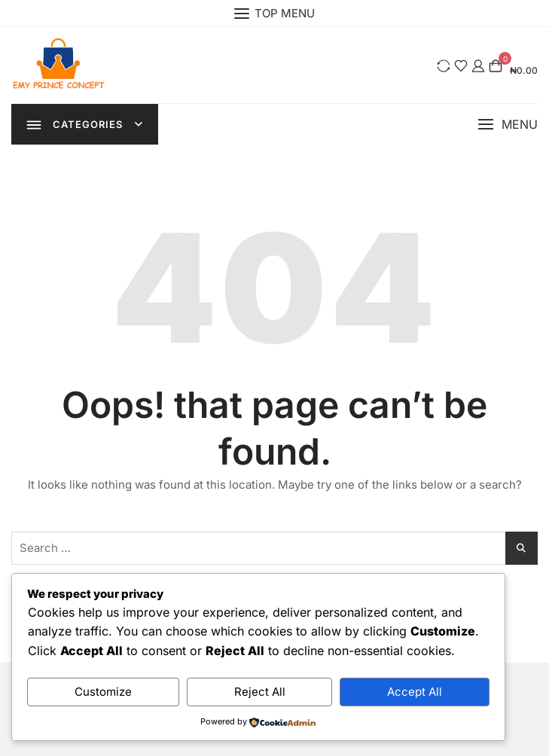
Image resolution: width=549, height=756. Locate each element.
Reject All (260, 692)
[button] (508, 125)
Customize (103, 692)
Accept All (415, 692)
